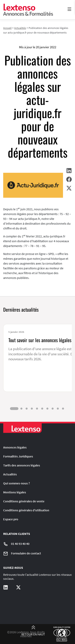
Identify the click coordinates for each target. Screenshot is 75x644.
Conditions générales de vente (24, 501)
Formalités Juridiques (18, 456)
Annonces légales (15, 447)
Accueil (7, 28)
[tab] (14, 409)
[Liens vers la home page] (28, 10)
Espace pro (11, 519)
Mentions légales (15, 492)
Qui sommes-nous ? (16, 483)
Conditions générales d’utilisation (26, 510)
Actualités (20, 28)
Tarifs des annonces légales (22, 465)
